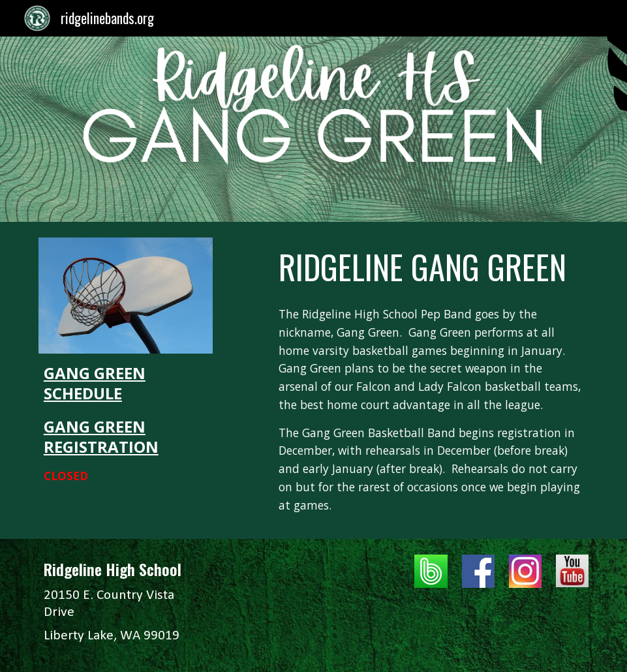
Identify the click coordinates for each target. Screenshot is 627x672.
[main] (126, 424)
